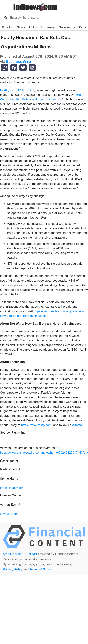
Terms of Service (41, 569)
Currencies (67, 27)
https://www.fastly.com (36, 425)
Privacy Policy (13, 569)
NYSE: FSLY (25, 90)
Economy (48, 27)
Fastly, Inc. (7, 90)
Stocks (7, 27)
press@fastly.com (12, 488)
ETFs (33, 27)
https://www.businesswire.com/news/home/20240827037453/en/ (44, 453)
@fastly (77, 425)
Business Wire (18, 62)
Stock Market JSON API (20, 554)
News (21, 27)
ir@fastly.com (9, 514)
